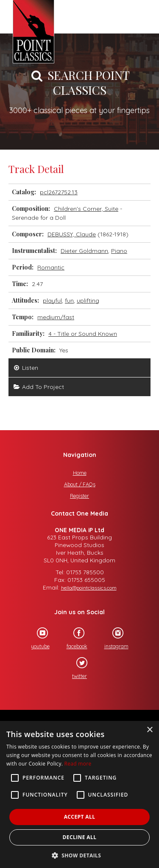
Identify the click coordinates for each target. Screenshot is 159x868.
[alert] (79, 794)
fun (69, 301)
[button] (80, 855)
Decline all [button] (80, 837)
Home (80, 473)
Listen (25, 368)
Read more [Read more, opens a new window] (78, 764)
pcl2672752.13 (59, 192)
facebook (73, 638)
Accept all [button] (80, 817)
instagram (113, 638)
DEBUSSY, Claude (72, 234)
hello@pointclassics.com (89, 588)
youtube (36, 638)
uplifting (88, 301)
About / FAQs (80, 484)
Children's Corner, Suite (86, 209)
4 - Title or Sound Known (83, 334)
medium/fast (56, 317)
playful (52, 301)
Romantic (51, 267)
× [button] (149, 730)
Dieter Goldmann (84, 251)
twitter (76, 668)
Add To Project (38, 387)
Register (79, 496)
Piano (119, 251)
